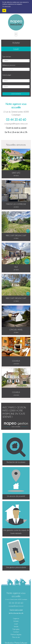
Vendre (16, 626)
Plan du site (16, 637)
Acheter (16, 43)
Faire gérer (16, 629)
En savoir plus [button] (7, 6)
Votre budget (7, 75)
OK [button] (4, 11)
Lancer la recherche (16, 94)
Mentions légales (16, 634)
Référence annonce (9, 65)
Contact (16, 632)
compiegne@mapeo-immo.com (16, 124)
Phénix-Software (21, 643)
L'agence (16, 618)
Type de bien (7, 57)
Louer (16, 49)
